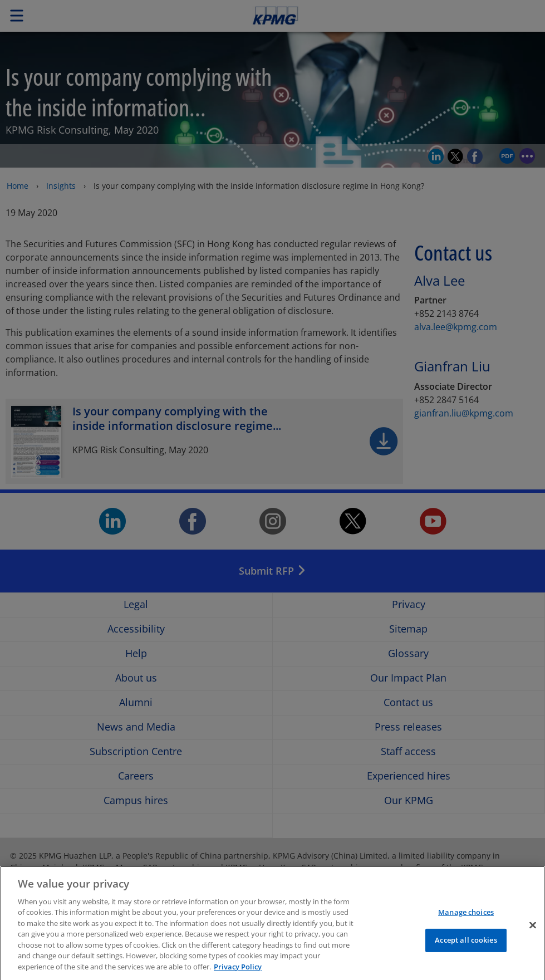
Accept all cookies (466, 949)
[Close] (533, 934)
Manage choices (466, 922)
